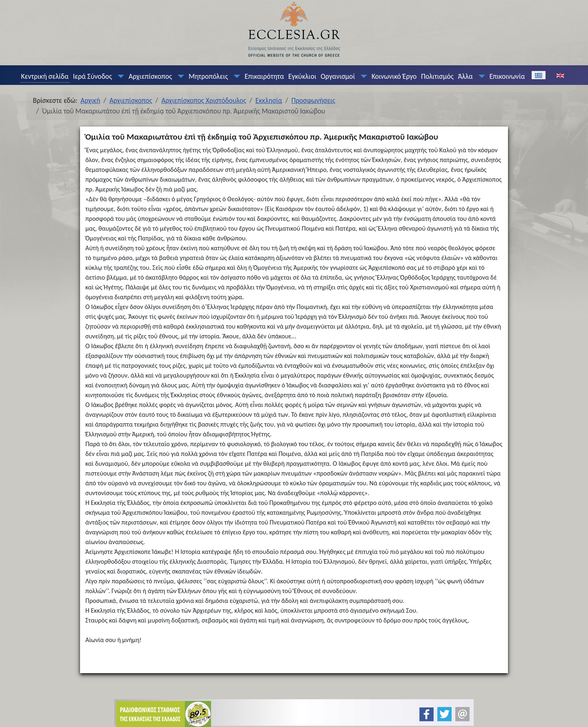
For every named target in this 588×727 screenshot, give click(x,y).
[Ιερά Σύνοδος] (119, 76)
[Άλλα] (480, 76)
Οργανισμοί (338, 76)
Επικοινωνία (507, 76)
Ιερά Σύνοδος (93, 76)
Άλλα (465, 76)
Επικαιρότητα (264, 76)
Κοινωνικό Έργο (394, 76)
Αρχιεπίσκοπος (150, 76)
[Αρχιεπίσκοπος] (179, 76)
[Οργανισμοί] (362, 76)
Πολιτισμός (437, 76)
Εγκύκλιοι (302, 76)
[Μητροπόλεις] (235, 76)
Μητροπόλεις (208, 76)
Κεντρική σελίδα (45, 76)
